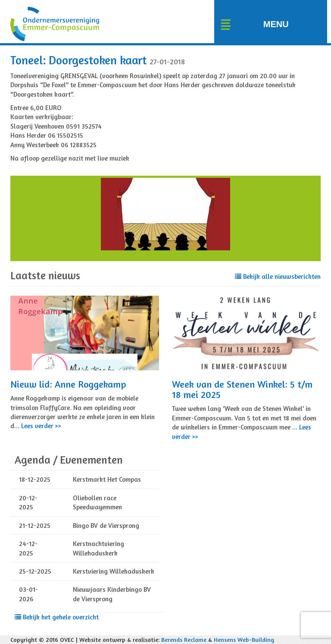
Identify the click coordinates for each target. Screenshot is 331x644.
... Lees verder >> (38, 426)
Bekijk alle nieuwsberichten (278, 276)
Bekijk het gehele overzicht (57, 617)
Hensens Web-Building (244, 639)
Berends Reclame (184, 639)
